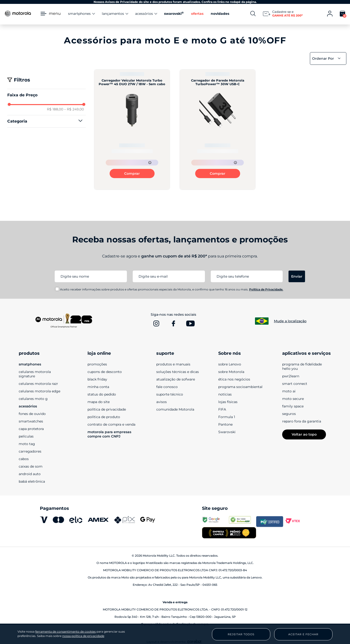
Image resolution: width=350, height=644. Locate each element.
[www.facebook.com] (173, 323)
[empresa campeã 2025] (229, 533)
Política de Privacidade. (266, 289)
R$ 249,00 (74, 109)
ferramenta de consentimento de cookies (66, 632)
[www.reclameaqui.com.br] (242, 521)
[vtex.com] (297, 521)
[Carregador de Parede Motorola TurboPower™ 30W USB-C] (218, 129)
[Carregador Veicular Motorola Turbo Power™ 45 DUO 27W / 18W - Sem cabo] (132, 129)
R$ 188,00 (55, 109)
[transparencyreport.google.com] (215, 521)
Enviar (297, 276)
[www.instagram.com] (156, 323)
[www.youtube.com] (190, 323)
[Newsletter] (284, 14)
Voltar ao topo (304, 434)
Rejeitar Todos (241, 634)
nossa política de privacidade (83, 636)
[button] (47, 121)
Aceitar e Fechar (303, 634)
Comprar (132, 173)
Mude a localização (290, 321)
